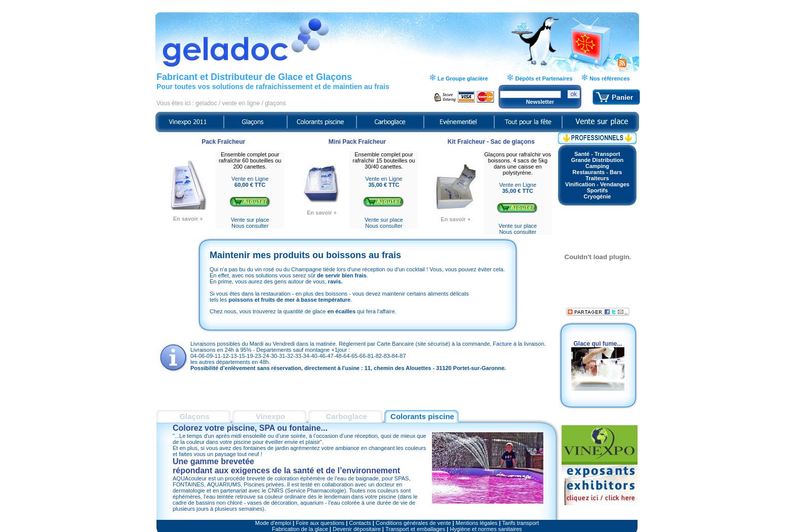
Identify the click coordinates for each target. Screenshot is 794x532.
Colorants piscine (422, 416)
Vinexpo (270, 416)
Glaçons (194, 416)
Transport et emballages (415, 529)
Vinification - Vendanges (597, 184)
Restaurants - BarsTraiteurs (598, 175)
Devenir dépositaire (357, 529)
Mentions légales (477, 523)
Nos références (609, 78)
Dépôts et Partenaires (543, 78)
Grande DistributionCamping (597, 163)
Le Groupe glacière (462, 78)
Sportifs (598, 190)
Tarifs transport (521, 523)
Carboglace (346, 416)
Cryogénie (598, 196)
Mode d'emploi (273, 523)
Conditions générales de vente (413, 523)
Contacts (360, 523)
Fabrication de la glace (300, 529)
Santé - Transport (597, 154)
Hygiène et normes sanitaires (486, 529)
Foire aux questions (320, 523)
